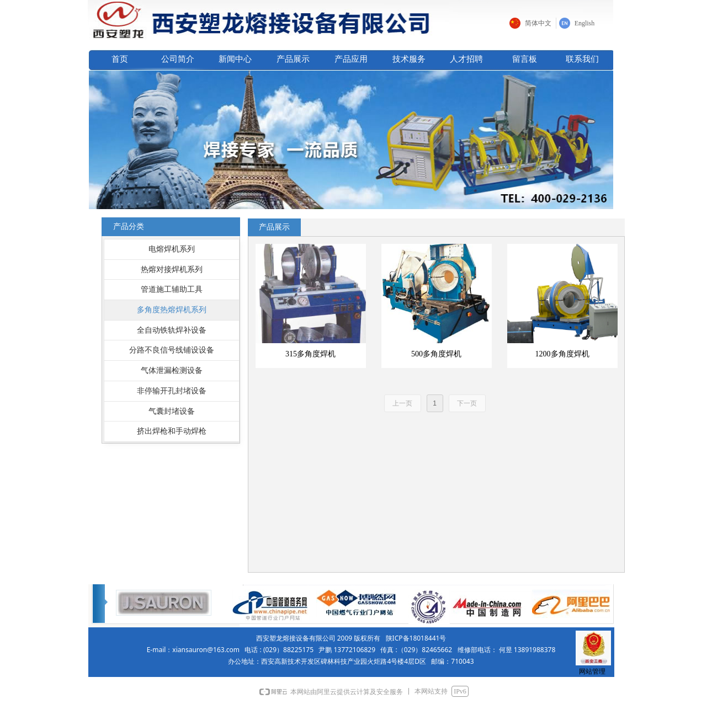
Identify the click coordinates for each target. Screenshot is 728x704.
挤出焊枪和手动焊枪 (172, 431)
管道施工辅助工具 (172, 289)
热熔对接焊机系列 (172, 270)
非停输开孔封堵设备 (172, 391)
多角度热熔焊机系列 (172, 310)
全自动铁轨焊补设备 (172, 330)
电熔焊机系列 (172, 249)
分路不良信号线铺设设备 (172, 350)
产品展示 (274, 227)
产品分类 (129, 226)
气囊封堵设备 (172, 411)
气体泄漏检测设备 (172, 370)
